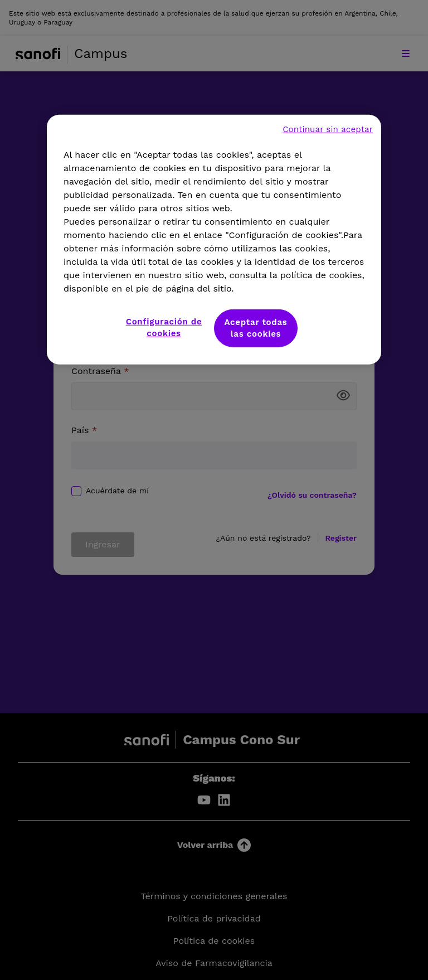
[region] (214, 239)
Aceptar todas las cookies (256, 328)
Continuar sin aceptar (328, 129)
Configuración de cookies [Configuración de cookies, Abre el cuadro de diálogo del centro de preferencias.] (164, 327)
